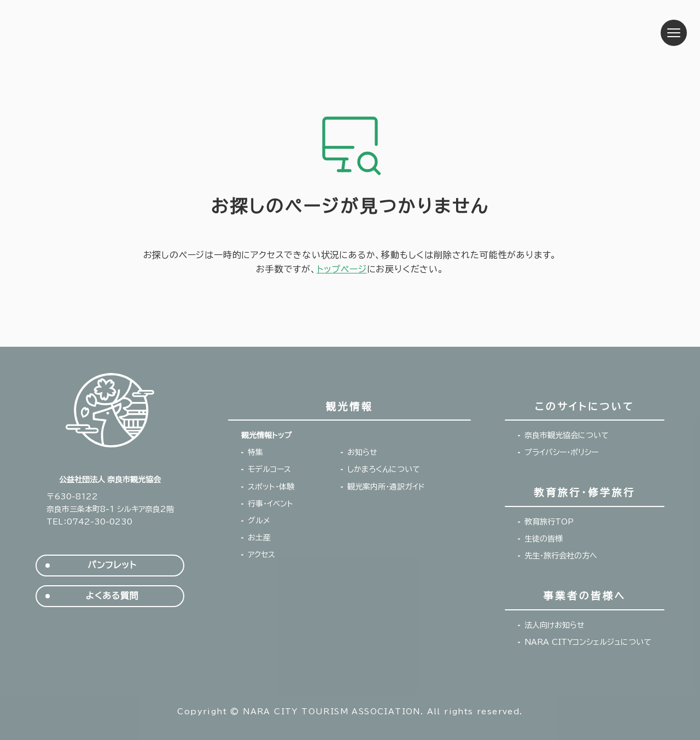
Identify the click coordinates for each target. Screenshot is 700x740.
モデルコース (269, 469)
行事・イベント (270, 504)
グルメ (259, 521)
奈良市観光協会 (99, 33)
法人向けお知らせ (555, 625)
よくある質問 (112, 596)
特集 (255, 452)
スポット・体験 (271, 487)
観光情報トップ (266, 435)
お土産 (259, 538)
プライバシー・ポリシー (561, 452)
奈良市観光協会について (567, 435)
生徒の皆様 (544, 539)
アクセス (261, 555)
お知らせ (362, 452)
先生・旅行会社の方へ (561, 556)
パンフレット (112, 565)
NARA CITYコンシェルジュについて (588, 642)
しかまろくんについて (384, 469)
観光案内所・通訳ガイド (386, 487)
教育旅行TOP (549, 522)
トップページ (342, 269)
